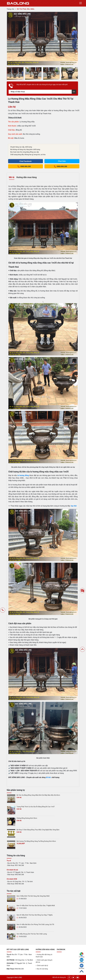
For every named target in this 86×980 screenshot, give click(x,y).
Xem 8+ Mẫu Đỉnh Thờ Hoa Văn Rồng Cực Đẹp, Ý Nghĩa (35, 915)
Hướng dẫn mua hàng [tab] (27, 177)
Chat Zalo (82, 961)
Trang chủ (10, 9)
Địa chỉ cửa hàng (42, 969)
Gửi (74, 92)
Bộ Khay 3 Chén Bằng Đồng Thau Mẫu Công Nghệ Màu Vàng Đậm (38, 830)
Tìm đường (82, 955)
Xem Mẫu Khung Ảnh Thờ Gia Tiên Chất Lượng (32, 934)
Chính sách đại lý (42, 966)
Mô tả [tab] (12, 177)
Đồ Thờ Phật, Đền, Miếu (26, 9)
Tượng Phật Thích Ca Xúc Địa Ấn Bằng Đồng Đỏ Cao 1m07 (36, 807)
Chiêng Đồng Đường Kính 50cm (27, 818)
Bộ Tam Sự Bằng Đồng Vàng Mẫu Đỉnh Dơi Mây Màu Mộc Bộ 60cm (38, 795)
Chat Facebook (26, 161)
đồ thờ (48, 777)
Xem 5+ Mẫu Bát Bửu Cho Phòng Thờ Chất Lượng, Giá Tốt (35, 924)
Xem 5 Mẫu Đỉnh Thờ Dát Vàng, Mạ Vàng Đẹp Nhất (33, 896)
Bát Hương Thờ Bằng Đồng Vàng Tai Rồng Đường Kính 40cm (36, 841)
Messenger (82, 966)
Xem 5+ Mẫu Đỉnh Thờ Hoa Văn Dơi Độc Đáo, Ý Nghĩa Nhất (36, 906)
